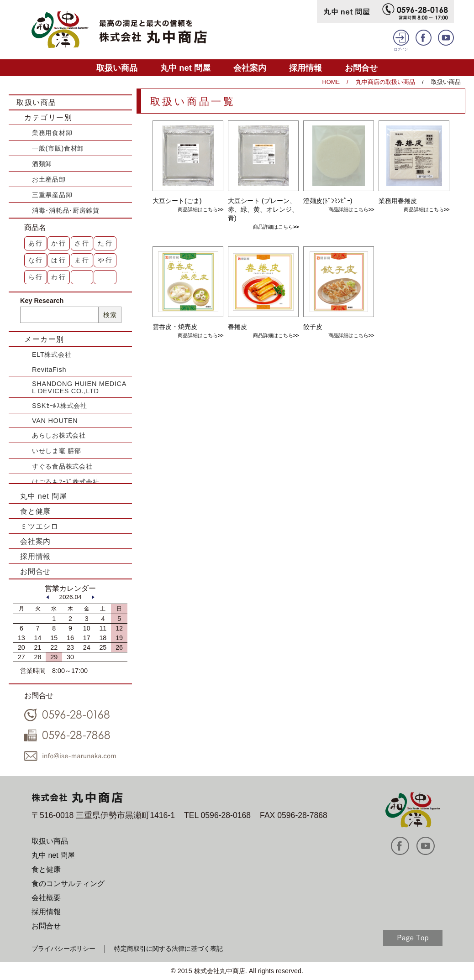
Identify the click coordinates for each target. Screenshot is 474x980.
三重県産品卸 (52, 195)
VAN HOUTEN (55, 421)
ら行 (36, 277)
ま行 (82, 260)
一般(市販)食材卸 (58, 148)
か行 (59, 243)
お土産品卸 (49, 179)
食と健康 (35, 511)
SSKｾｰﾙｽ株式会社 (60, 406)
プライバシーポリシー (63, 949)
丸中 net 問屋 (185, 68)
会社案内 (250, 68)
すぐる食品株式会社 (62, 466)
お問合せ (361, 68)
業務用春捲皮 (398, 201)
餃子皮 (313, 327)
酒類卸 (42, 164)
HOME (331, 82)
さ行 (82, 243)
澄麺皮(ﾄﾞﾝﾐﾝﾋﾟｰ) (328, 201)
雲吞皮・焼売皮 (175, 327)
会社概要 (46, 898)
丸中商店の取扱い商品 (385, 82)
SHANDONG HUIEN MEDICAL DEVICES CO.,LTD (79, 387)
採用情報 (305, 68)
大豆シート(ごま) (177, 201)
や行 (105, 260)
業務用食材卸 (52, 133)
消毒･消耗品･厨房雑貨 (66, 210)
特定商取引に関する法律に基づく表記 (169, 949)
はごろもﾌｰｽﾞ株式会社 (66, 482)
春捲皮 (237, 327)
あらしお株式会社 (59, 435)
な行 (36, 260)
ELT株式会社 (52, 354)
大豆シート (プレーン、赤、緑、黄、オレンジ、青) (263, 209)
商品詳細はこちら (198, 209)
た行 (105, 243)
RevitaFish (49, 370)
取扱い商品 (117, 68)
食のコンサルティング (68, 884)
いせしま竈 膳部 (57, 451)
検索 (110, 315)
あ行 (36, 243)
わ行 (59, 277)
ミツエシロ (39, 526)
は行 (59, 260)
